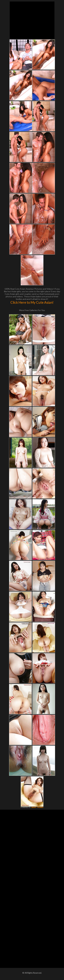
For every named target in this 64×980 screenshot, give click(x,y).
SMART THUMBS (37, 807)
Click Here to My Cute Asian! (32, 302)
